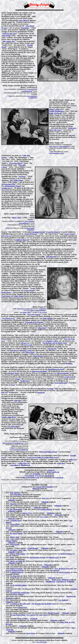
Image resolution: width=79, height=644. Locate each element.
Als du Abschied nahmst (18, 585)
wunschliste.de (15, 465)
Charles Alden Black (9, 417)
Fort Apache (52, 349)
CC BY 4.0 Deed (42, 312)
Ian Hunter (54, 570)
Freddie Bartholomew (57, 111)
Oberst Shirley (15, 524)
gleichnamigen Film (8, 184)
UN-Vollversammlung (61, 373)
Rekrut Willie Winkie (17, 554)
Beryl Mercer (6, 236)
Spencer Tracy (27, 513)
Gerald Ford (69, 377)
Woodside (50, 389)
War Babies (25, 28)
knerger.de (41, 392)
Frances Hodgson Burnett (15, 570)
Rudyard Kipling (66, 554)
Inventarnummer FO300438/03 (19, 450)
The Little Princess (34, 314)
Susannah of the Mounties (34, 322)
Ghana (17, 379)
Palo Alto (4, 392)
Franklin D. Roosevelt (22, 240)
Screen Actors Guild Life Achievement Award (42, 457)
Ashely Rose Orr (24, 463)
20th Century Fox (9, 41)
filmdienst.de (26, 465)
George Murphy (29, 290)
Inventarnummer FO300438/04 (30, 229)
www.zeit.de (59, 477)
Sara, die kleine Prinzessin (64, 569)
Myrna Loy (25, 343)
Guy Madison (63, 600)
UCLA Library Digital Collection (36, 310)
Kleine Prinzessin (31, 234)
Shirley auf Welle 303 (17, 561)
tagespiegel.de (49, 476)
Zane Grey (46, 498)
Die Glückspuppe (16, 509)
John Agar (18, 400)
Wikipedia (37, 474)
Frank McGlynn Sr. (53, 232)
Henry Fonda (27, 350)
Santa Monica (24, 20)
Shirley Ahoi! (16, 218)
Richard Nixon (14, 373)
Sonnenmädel (15, 545)
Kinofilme (69, 363)
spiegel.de (31, 476)
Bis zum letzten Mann (18, 615)
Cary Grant (28, 345)
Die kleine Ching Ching (18, 550)
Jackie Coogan (54, 109)
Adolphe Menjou (46, 509)
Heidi (12, 557)
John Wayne (14, 350)
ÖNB (10, 96)
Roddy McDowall (55, 113)
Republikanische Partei (56, 369)
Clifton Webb (30, 352)
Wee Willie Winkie (17, 180)
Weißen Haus (25, 381)
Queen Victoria (70, 234)
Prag (13, 385)
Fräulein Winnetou (17, 572)
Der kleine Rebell (16, 533)
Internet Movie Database (44, 487)
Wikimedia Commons (23, 309)
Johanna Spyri (7, 188)
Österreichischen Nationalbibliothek (59, 147)
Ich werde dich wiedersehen (20, 593)
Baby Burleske (15, 493)
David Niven (38, 356)
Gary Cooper (44, 517)
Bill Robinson (51, 257)
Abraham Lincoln (38, 232)
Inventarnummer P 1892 (56, 153)
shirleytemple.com (53, 472)
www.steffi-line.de (42, 642)
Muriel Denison (64, 572)
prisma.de (51, 470)
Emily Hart (61, 463)
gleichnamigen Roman (13, 186)
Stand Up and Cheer (10, 34)
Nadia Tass (73, 460)
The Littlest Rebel (15, 163)
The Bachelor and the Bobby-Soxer (55, 343)
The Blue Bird (15, 576)
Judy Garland (48, 318)
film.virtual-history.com (31, 477)
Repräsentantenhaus (39, 371)
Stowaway (22, 176)
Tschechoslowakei (61, 383)
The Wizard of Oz (8, 318)
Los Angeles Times (25, 312)
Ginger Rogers (19, 296)
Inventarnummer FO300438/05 (32, 97)
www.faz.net (39, 476)
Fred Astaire (6, 296)
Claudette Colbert (52, 341)
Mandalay (14, 504)
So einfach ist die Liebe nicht (20, 604)
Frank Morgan (33, 548)
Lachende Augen (16, 520)
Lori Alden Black (13, 427)
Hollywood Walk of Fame (48, 452)
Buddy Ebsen (6, 292)
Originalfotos (43, 309)
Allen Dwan (42, 328)
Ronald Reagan (53, 613)
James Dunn (6, 36)
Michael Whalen (11, 541)
